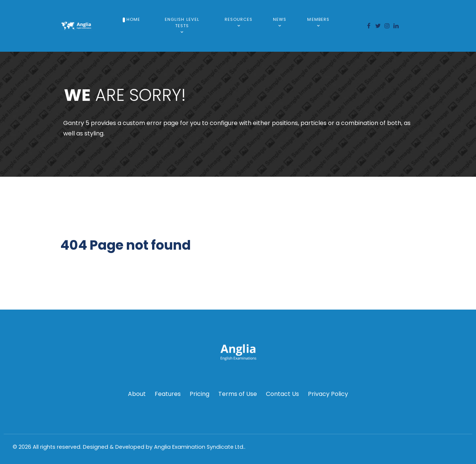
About (137, 394)
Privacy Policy (328, 394)
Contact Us (282, 394)
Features (168, 394)
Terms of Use (238, 394)
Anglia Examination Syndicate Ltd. (199, 447)
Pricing (200, 394)
